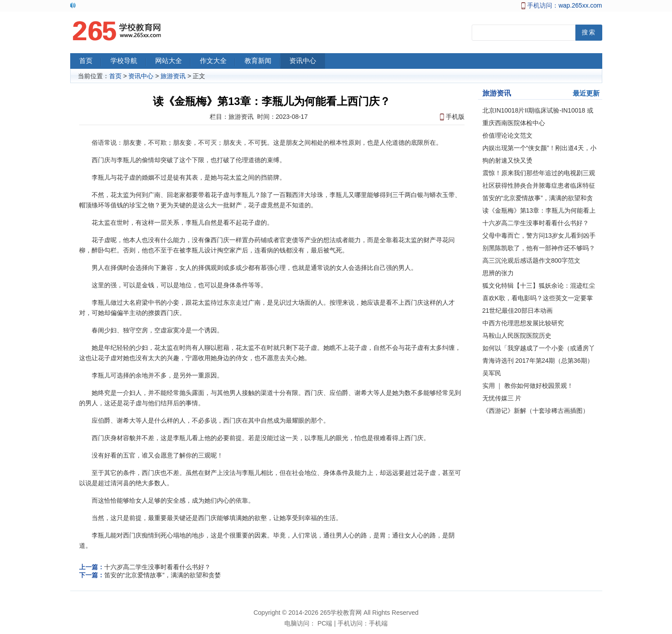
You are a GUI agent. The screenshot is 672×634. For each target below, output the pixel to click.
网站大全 (173, 62)
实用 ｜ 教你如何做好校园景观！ (528, 386)
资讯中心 (307, 62)
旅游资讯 (173, 76)
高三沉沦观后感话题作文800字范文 (531, 260)
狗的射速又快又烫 (507, 160)
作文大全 (218, 62)
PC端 (325, 623)
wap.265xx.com (580, 5)
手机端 (378, 623)
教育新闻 (262, 62)
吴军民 (492, 373)
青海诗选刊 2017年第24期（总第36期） (538, 361)
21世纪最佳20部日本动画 (518, 311)
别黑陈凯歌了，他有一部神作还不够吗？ (539, 248)
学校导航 (128, 62)
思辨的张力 (498, 273)
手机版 (455, 117)
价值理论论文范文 (507, 135)
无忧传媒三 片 (502, 398)
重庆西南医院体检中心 (514, 123)
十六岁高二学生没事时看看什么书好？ (157, 567)
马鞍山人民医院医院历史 (517, 336)
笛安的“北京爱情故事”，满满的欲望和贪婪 (163, 575)
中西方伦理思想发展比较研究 (523, 323)
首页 (90, 62)
